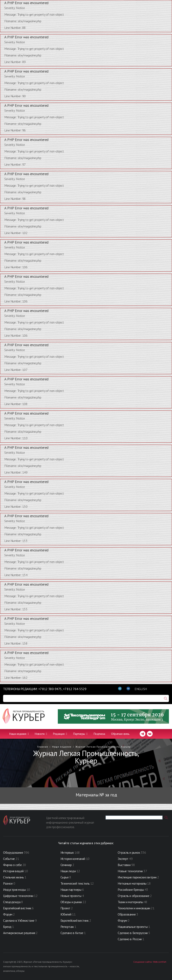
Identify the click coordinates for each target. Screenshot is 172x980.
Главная (43, 747)
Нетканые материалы (132, 883)
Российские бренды (131, 890)
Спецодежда (12, 902)
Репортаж (67, 927)
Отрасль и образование (133, 896)
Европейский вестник (17, 908)
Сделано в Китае (72, 933)
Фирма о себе (12, 865)
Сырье (65, 877)
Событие (9, 859)
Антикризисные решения (19, 933)
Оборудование (13, 852)
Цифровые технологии (19, 896)
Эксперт (123, 859)
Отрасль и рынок (129, 852)
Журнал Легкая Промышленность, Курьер (103, 747)
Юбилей (66, 914)
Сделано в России (130, 939)
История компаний (73, 859)
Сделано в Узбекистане (19, 920)
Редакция (60, 734)
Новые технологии (130, 871)
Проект (66, 908)
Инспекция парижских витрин (137, 877)
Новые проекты (71, 896)
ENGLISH (141, 689)
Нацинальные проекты (133, 927)
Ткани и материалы (131, 902)
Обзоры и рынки (72, 902)
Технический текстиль (75, 883)
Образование (127, 914)
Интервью (67, 852)
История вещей (13, 871)
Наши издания (19, 734)
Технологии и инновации (134, 908)
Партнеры (80, 734)
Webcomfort (160, 962)
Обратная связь (120, 734)
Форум (8, 914)
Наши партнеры (71, 890)
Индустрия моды (14, 890)
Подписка (99, 734)
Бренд (7, 927)
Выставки (124, 865)
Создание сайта (142, 962)
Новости (41, 734)
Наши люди (68, 871)
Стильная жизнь (14, 877)
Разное (8, 883)
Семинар (66, 865)
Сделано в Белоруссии (133, 933)
